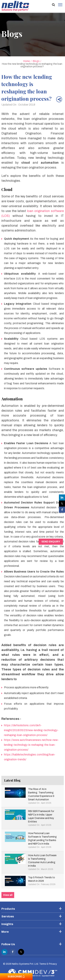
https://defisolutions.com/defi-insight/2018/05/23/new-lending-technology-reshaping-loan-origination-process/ (31, 730)
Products (8, 909)
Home (27, 61)
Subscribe (16, 977)
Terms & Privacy (48, 964)
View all (8, 895)
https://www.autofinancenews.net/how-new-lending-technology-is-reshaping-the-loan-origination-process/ (31, 745)
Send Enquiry (51, 542)
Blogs (36, 61)
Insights (7, 924)
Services (8, 916)
